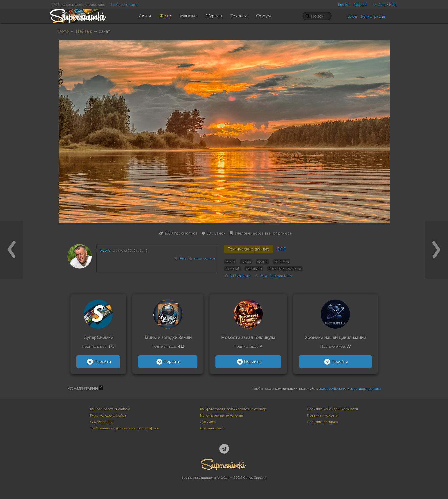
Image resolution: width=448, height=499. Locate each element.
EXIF (281, 249)
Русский (360, 5)
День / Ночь (384, 5)
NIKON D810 (240, 276)
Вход (352, 16)
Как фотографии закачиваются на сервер (233, 409)
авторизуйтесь (331, 389)
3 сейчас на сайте (124, 5)
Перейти (98, 362)
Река (183, 258)
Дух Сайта (208, 422)
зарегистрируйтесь (366, 389)
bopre (105, 250)
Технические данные (249, 249)
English (344, 5)
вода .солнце (205, 258)
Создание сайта (213, 428)
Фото (63, 31)
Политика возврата (323, 422)
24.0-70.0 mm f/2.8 (276, 276)
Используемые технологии (222, 415)
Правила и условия (323, 415)
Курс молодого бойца (108, 415)
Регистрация (373, 16)
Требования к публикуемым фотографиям (125, 428)
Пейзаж (84, 31)
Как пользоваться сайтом (110, 409)
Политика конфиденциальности (332, 409)
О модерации (101, 422)
